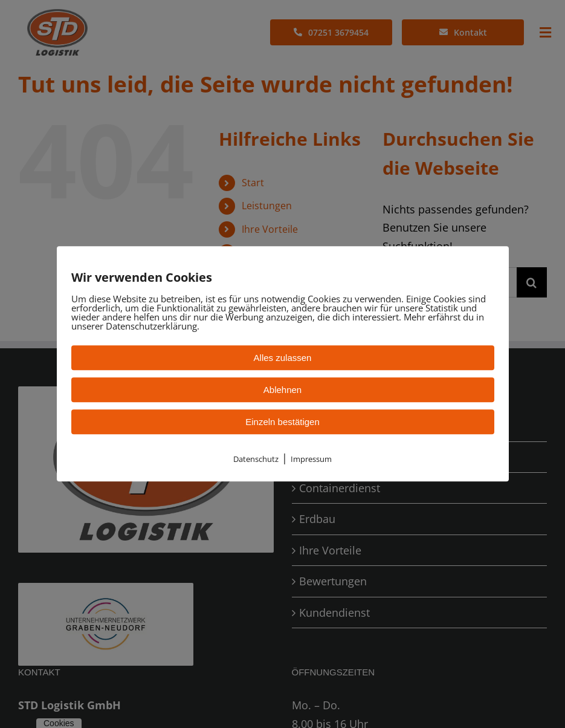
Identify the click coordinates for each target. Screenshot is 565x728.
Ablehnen (282, 390)
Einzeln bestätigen (282, 422)
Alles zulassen (283, 358)
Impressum (311, 459)
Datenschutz (256, 459)
